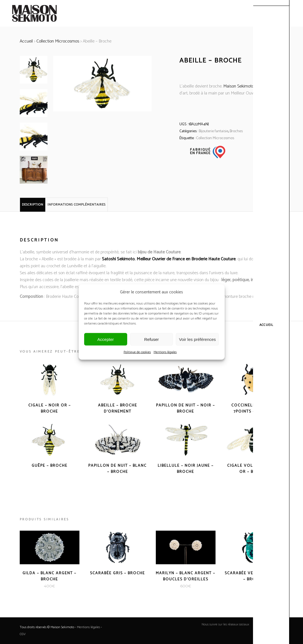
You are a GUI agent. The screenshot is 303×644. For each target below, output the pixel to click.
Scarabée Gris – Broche (117, 573)
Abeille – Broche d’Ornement (118, 409)
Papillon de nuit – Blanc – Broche (117, 469)
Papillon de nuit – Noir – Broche (186, 409)
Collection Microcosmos (58, 41)
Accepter (106, 339)
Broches (236, 131)
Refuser (151, 339)
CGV (23, 634)
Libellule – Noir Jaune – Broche (186, 469)
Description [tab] (33, 205)
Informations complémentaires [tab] (77, 205)
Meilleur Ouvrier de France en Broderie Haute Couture (186, 259)
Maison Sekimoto (239, 86)
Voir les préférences (198, 339)
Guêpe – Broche (50, 466)
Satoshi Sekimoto (118, 259)
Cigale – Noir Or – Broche (50, 409)
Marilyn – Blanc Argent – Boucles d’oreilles (186, 576)
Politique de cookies (137, 352)
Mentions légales (165, 352)
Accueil (26, 41)
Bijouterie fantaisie (214, 131)
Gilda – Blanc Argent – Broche (49, 576)
